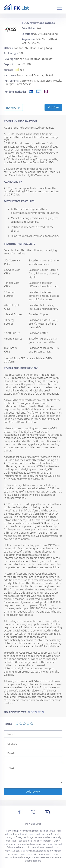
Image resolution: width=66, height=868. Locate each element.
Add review (33, 791)
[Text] (33, 773)
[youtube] (47, 812)
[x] (33, 812)
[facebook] (19, 812)
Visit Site (53, 107)
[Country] (33, 744)
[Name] (33, 734)
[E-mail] (33, 753)
